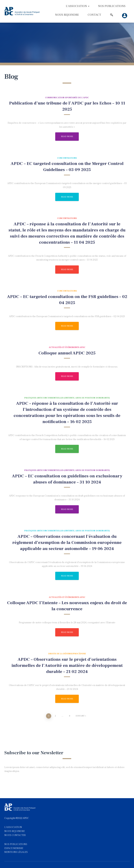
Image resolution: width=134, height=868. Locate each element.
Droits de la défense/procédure (67, 654)
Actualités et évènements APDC (67, 347)
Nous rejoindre (67, 15)
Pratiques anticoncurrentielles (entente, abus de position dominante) (67, 398)
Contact (94, 15)
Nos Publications (112, 6)
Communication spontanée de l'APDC (67, 98)
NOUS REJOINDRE (15, 831)
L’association (78, 6)
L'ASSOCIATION (13, 827)
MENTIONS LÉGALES (16, 852)
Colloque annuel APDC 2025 (67, 353)
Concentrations (67, 158)
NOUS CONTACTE (14, 835)
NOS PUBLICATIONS (16, 844)
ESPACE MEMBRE (14, 848)
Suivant (80, 716)
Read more (67, 136)
